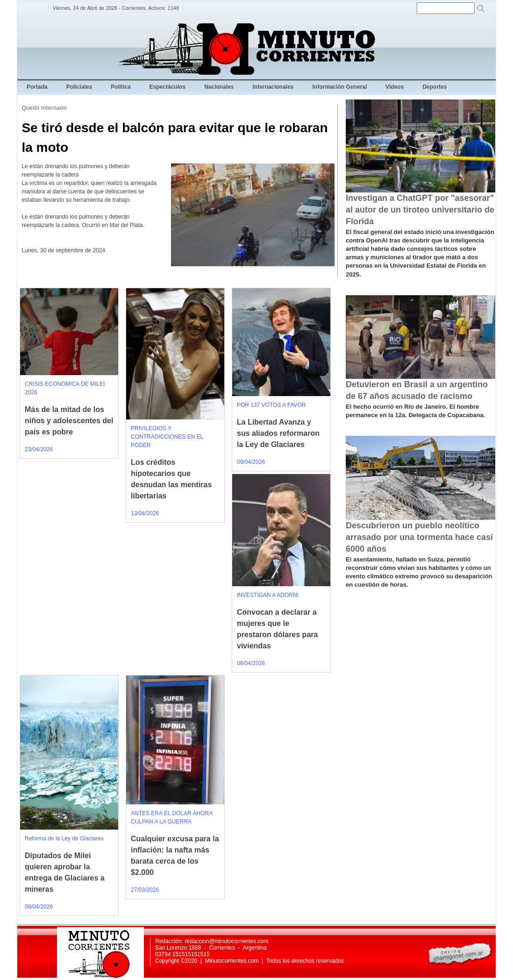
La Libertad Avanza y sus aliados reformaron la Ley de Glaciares (278, 433)
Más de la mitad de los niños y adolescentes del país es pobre (69, 421)
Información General (340, 87)
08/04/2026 (251, 663)
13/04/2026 (145, 513)
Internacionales (273, 87)
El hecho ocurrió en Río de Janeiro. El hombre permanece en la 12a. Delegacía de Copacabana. (415, 411)
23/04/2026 (39, 449)
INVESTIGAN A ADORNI (268, 595)
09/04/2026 (251, 462)
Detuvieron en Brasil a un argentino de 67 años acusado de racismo (417, 390)
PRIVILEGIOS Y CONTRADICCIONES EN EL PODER (167, 437)
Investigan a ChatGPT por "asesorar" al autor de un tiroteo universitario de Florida (420, 210)
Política (121, 87)
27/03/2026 (145, 890)
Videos (395, 87)
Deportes (435, 87)
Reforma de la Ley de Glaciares (64, 838)
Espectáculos (167, 87)
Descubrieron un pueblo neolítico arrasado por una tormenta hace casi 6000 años (419, 537)
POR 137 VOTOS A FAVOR (271, 405)
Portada (37, 87)
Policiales (79, 87)
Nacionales (219, 87)
